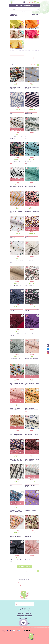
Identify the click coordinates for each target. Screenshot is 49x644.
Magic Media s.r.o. (23, 635)
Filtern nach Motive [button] (18, 54)
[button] (19, 65)
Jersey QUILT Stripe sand (15, 286)
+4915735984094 (26, 585)
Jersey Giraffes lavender (30, 510)
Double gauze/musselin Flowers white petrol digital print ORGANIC (32, 485)
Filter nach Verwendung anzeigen (22, 58)
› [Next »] (38, 571)
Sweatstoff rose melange (31, 560)
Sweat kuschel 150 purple (31, 334)
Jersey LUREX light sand (30, 261)
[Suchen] (24, 9)
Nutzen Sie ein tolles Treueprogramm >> (24, 6)
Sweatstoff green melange (16, 359)
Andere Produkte (25, 566)
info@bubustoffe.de (25, 616)
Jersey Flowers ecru (29, 286)
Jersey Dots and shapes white (16, 187)
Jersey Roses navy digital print (32, 211)
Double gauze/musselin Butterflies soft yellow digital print (32, 410)
